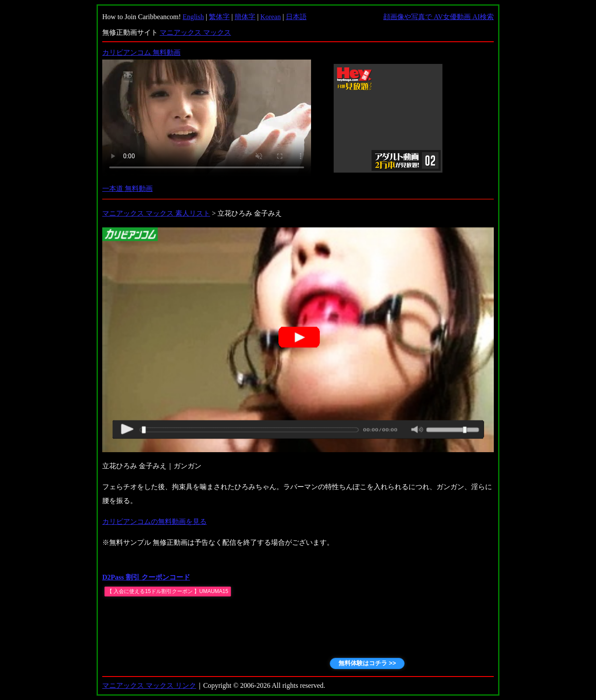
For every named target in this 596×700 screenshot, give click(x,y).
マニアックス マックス (195, 32)
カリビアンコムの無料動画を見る (154, 522)
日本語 (296, 17)
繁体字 (219, 17)
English (193, 17)
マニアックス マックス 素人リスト (156, 213)
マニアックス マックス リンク (149, 685)
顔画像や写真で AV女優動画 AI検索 (439, 17)
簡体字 (245, 17)
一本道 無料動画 (127, 188)
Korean (270, 17)
